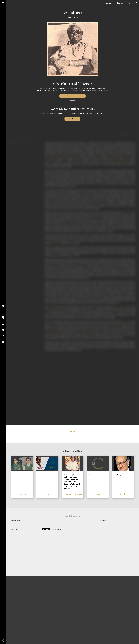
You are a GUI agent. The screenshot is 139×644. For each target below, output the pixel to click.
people (10, 3)
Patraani (92, 475)
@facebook (57, 529)
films (98, 494)
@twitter (14, 529)
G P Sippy (118, 475)
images (72, 431)
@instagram (15, 521)
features (22, 494)
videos (47, 494)
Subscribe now (72, 96)
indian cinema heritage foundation (119, 3)
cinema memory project (72, 494)
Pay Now (72, 119)
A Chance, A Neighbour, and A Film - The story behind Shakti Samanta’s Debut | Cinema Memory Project (72, 482)
